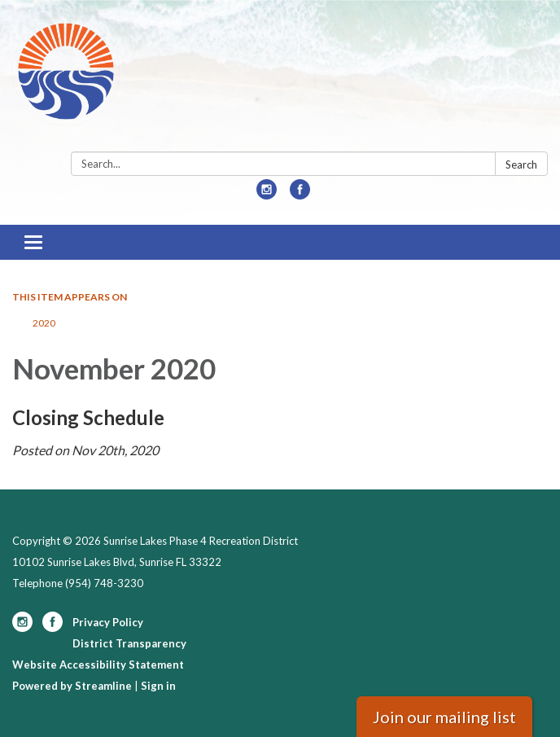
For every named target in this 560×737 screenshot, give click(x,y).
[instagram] (267, 194)
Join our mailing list (444, 717)
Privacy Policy (108, 622)
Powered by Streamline (72, 686)
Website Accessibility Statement (98, 665)
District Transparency (129, 643)
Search (521, 165)
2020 (44, 323)
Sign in (158, 686)
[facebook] (300, 194)
